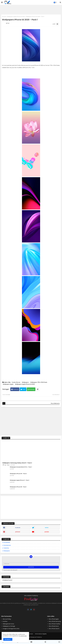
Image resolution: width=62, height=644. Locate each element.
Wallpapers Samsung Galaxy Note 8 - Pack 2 (17, 463)
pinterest (18, 532)
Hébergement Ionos (8, 624)
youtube (47, 532)
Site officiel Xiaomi (54, 629)
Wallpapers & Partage (9, 626)
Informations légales (41, 634)
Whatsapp (32, 389)
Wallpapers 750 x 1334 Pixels (39, 382)
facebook (18, 528)
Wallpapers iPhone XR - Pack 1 (18, 487)
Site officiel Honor (54, 626)
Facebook (16, 389)
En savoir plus (23, 636)
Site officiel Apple (54, 619)
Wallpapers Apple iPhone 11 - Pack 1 (20, 480)
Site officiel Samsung (55, 621)
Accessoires (7, 542)
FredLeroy (39, 637)
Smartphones (7, 545)
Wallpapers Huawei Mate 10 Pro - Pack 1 (21, 467)
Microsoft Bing (7, 619)
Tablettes (6, 548)
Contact (31, 634)
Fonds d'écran (16, 382)
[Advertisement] (31, 10)
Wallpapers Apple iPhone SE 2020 (16, 17)
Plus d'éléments (55, 403)
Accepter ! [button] (8, 639)
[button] (60, 2)
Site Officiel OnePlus (55, 624)
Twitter (24, 389)
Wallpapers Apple (8, 384)
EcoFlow (5, 621)
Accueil (4, 17)
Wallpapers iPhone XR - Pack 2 (18, 474)
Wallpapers (25, 382)
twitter (47, 528)
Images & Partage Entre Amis (11, 629)
